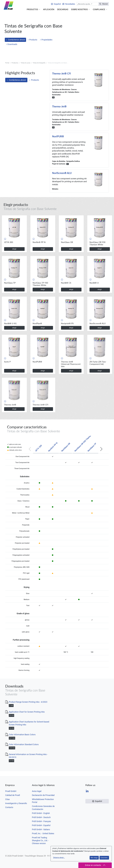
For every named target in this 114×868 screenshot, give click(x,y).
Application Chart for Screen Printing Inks (27, 712)
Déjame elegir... (59, 858)
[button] (33, 9)
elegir (14, 249)
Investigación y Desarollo (16, 803)
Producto (32, 40)
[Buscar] (87, 4)
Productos (15, 63)
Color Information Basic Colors (22, 735)
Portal (7, 63)
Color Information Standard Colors (24, 744)
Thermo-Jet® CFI (62, 74)
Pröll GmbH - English (41, 813)
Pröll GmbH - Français (41, 821)
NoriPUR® (58, 136)
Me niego (94, 858)
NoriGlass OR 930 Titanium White (85, 441)
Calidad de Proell (13, 795)
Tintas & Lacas (25, 63)
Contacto (9, 807)
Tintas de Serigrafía (39, 63)
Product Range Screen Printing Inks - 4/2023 (28, 702)
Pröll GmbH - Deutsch (41, 817)
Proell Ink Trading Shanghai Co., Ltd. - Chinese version (40, 841)
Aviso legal (37, 791)
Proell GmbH (11, 791)
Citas (7, 799)
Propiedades (46, 40)
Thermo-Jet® (59, 106)
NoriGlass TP (92, 447)
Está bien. (104, 858)
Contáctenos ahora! (15, 40)
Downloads (12, 44)
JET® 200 (38, 448)
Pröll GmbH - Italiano (41, 829)
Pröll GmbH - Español (41, 825)
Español (56, 4)
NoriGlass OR (66, 447)
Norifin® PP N (53, 447)
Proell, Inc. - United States (43, 834)
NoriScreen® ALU (62, 173)
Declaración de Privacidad (43, 795)
